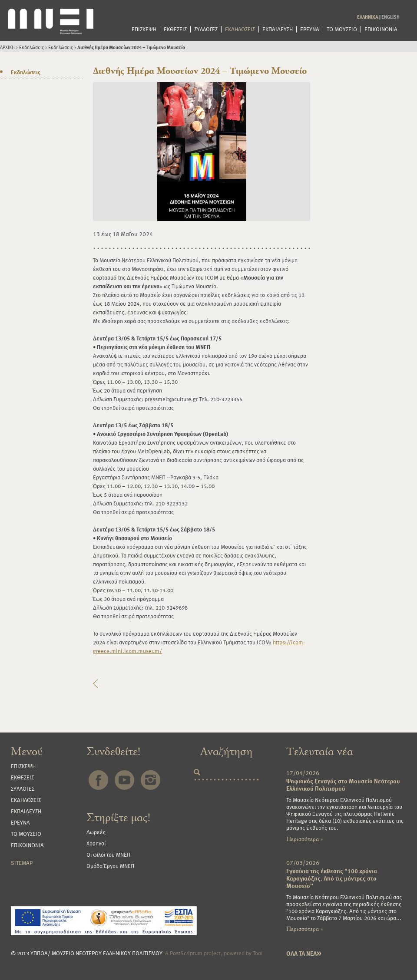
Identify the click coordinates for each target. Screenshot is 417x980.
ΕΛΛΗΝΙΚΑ (368, 17)
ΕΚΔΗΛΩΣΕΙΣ (240, 29)
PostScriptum (186, 953)
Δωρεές (96, 832)
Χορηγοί (96, 843)
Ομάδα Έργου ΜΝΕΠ (110, 866)
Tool (258, 953)
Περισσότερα (304, 839)
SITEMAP (22, 863)
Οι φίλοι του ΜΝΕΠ (108, 855)
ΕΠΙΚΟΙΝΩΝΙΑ (381, 29)
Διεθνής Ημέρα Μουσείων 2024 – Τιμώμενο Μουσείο (131, 47)
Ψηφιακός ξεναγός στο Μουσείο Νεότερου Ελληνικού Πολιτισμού (343, 785)
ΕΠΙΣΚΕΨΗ (144, 29)
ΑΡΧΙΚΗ (7, 47)
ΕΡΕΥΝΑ (310, 29)
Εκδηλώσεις (31, 47)
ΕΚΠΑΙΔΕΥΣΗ (278, 29)
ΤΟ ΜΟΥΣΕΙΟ (342, 29)
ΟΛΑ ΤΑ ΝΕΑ (304, 953)
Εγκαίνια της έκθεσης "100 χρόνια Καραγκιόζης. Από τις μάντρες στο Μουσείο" (332, 878)
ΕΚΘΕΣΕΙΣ (175, 29)
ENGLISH (391, 17)
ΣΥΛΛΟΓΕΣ (206, 29)
